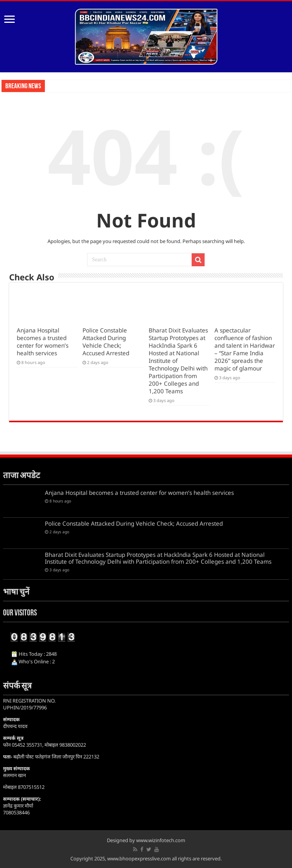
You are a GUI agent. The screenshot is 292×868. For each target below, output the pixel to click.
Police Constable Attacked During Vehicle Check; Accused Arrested (106, 342)
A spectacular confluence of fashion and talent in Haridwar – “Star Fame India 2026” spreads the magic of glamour (245, 349)
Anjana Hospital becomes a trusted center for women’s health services (43, 342)
